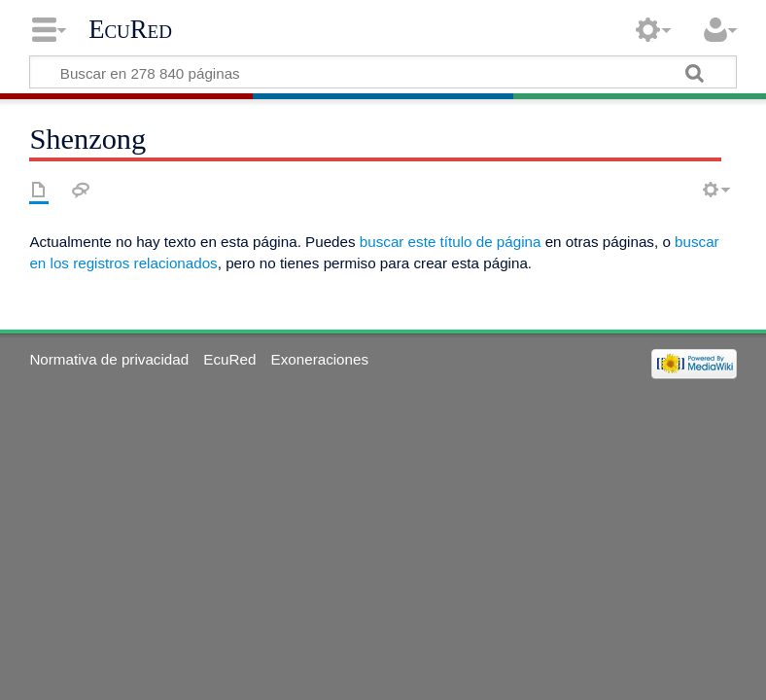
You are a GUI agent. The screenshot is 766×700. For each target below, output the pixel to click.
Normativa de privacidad (109, 359)
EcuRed (130, 29)
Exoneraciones (320, 359)
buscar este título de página (451, 242)
